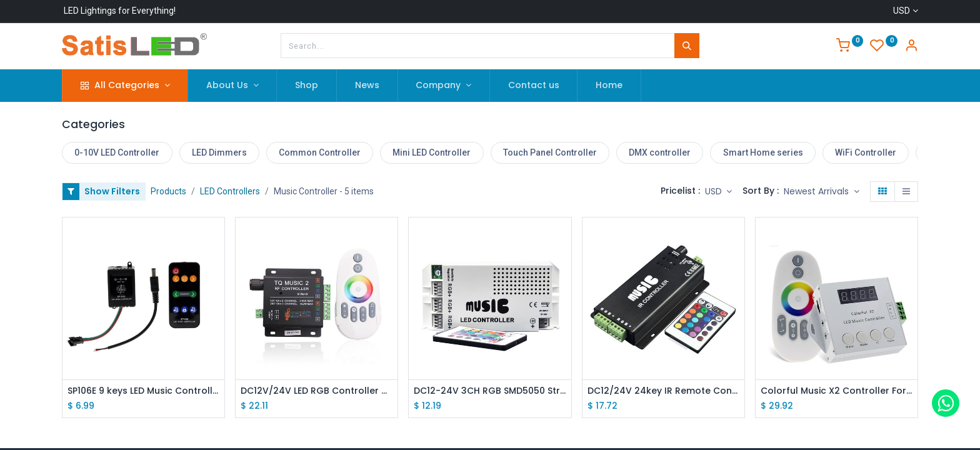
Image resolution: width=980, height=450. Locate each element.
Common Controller (320, 152)
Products (168, 191)
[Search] (687, 46)
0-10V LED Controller (117, 152)
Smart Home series (763, 152)
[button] (822, 192)
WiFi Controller (866, 152)
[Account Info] (911, 47)
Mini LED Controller (432, 152)
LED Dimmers (219, 152)
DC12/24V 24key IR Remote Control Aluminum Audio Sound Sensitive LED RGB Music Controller (663, 391)
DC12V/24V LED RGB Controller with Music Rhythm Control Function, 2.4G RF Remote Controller (317, 391)
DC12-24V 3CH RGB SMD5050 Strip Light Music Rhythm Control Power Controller (490, 391)
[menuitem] (307, 86)
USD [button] (715, 191)
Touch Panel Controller (550, 152)
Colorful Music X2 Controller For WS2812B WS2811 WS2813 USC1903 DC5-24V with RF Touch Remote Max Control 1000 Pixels (837, 391)
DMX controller (660, 152)
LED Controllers (230, 191)
